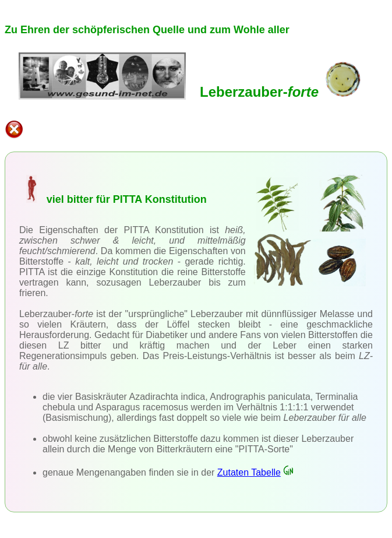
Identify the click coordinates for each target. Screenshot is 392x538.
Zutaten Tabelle (255, 472)
